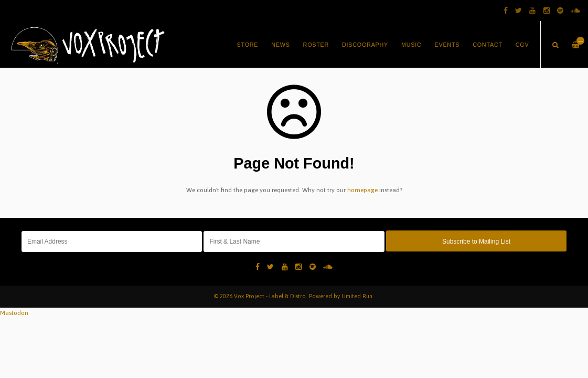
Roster (316, 45)
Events (447, 45)
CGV (522, 45)
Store (248, 45)
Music (411, 45)
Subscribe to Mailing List (476, 241)
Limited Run (357, 296)
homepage (362, 190)
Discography (365, 45)
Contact (488, 45)
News (280, 45)
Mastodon (14, 313)
